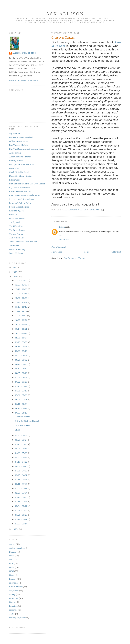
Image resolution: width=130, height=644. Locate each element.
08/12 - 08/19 (21, 369)
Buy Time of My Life (19, 145)
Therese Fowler (16, 234)
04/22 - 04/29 (21, 457)
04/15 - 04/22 (21, 462)
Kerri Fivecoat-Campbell (20, 191)
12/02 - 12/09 (21, 298)
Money (12, 594)
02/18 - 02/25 (21, 497)
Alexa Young (15, 153)
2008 (15, 272)
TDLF (12, 614)
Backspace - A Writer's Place (22, 164)
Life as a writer (16, 587)
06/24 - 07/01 (21, 400)
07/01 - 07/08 (21, 395)
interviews (14, 583)
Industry (13, 579)
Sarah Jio (13, 215)
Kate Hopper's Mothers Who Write (24, 195)
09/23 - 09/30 (21, 342)
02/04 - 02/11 (21, 506)
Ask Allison (65, 14)
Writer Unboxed (16, 253)
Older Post (116, 252)
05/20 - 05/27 (21, 440)
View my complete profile (24, 80)
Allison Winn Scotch (24, 53)
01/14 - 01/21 (21, 519)
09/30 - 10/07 (21, 338)
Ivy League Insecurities (19, 188)
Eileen (62, 227)
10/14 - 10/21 (21, 329)
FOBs (12, 567)
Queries (13, 602)
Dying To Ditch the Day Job (27, 421)
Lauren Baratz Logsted (19, 207)
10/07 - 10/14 (21, 333)
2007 (15, 276)
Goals (12, 575)
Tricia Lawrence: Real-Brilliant (23, 242)
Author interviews (17, 548)
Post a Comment (59, 247)
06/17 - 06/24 (21, 404)
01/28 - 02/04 (21, 510)
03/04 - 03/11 (21, 488)
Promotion (14, 598)
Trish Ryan (14, 245)
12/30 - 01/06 (21, 280)
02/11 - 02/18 (21, 502)
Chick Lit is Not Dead (19, 172)
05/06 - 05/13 (21, 449)
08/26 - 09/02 (21, 360)
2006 (15, 529)
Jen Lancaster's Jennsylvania (22, 199)
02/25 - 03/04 (21, 493)
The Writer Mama (17, 230)
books (12, 556)
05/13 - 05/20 (21, 444)
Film (11, 563)
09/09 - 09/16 (21, 351)
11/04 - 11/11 (21, 316)
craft (11, 560)
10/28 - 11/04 (21, 320)
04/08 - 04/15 (21, 466)
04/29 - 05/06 (21, 453)
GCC (11, 571)
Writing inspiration (18, 617)
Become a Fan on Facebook (21, 137)
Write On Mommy (17, 249)
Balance (13, 552)
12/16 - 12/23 (21, 289)
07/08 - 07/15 (21, 391)
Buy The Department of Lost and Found (27, 149)
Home (87, 252)
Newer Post (57, 252)
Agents (12, 544)
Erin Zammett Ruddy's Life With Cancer (27, 184)
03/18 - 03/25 (21, 480)
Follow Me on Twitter (19, 141)
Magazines (14, 590)
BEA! (17, 430)
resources (13, 610)
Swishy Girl (14, 222)
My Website (14, 133)
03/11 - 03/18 (21, 484)
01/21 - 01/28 (21, 515)
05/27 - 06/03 (21, 435)
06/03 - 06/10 (21, 413)
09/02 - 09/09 (21, 355)
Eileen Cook (15, 180)
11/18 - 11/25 (21, 307)
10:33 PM (64, 240)
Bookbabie (14, 168)
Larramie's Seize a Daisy (20, 203)
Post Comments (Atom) (74, 258)
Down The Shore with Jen (21, 176)
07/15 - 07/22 (21, 386)
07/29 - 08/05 (21, 377)
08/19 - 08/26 (21, 364)
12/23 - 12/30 (21, 285)
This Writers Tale (17, 238)
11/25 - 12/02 (21, 302)
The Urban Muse (17, 226)
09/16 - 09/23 (21, 347)
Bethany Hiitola (16, 160)
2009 (15, 268)
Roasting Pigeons (17, 211)
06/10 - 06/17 (21, 408)
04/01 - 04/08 (21, 471)
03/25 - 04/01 (21, 475)
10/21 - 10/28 (21, 324)
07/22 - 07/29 (21, 382)
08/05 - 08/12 (21, 373)
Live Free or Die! (22, 417)
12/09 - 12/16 (21, 294)
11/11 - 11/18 (21, 311)
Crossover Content (23, 425)
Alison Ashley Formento (20, 157)
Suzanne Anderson (17, 218)
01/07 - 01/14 (21, 524)
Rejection (13, 606)
